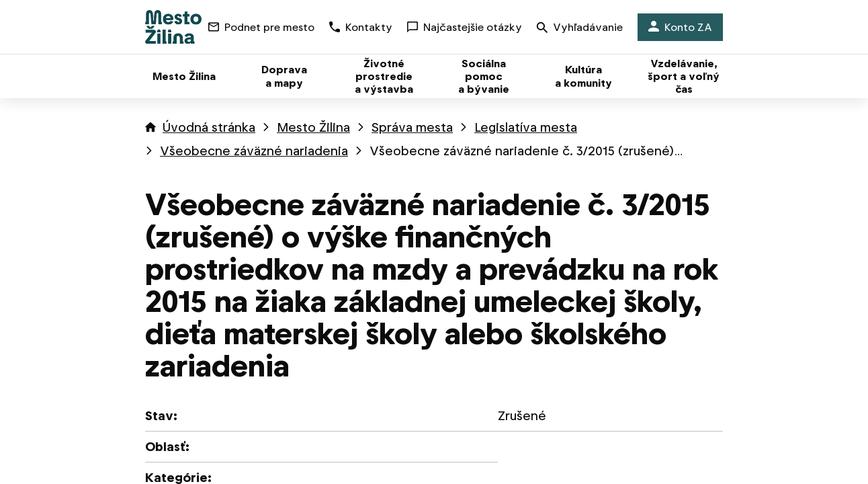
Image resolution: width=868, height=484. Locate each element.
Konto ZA (680, 27)
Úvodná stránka (209, 127)
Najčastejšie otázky (465, 27)
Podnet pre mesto (261, 27)
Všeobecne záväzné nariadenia (254, 151)
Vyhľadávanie (580, 29)
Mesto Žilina (313, 127)
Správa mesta (412, 127)
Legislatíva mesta (526, 127)
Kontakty (361, 27)
